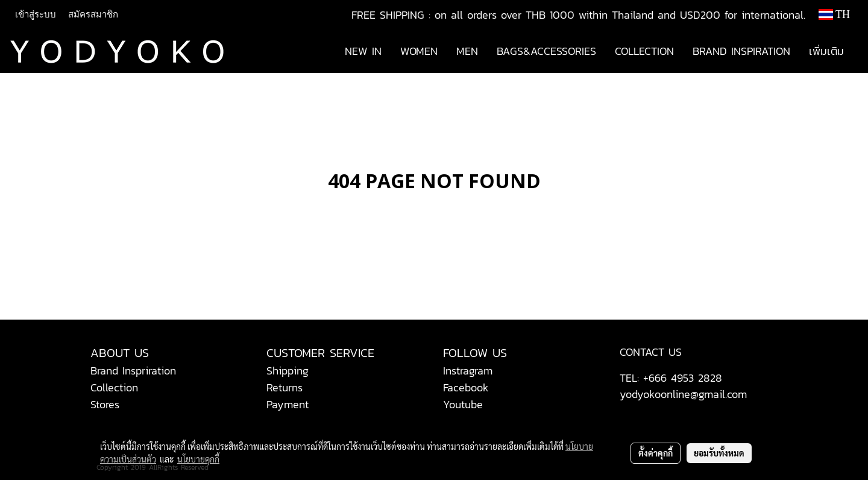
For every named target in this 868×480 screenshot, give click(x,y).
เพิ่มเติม (826, 51)
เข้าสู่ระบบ (36, 14)
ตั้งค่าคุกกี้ (656, 453)
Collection (114, 387)
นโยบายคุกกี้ (198, 459)
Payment (288, 404)
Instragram (468, 371)
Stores (105, 404)
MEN (467, 51)
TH (834, 14)
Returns (285, 387)
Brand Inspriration (133, 371)
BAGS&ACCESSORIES (546, 51)
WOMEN (419, 51)
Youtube (463, 404)
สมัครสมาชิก (93, 14)
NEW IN (363, 51)
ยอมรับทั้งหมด (719, 453)
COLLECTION (644, 51)
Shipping (288, 371)
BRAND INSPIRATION (741, 51)
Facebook (466, 387)
